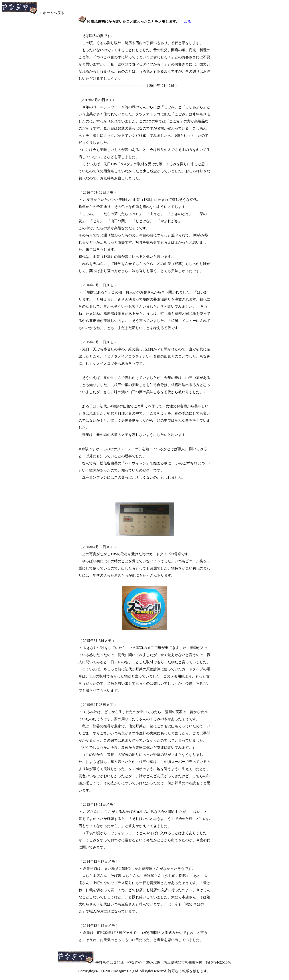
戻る (188, 21)
